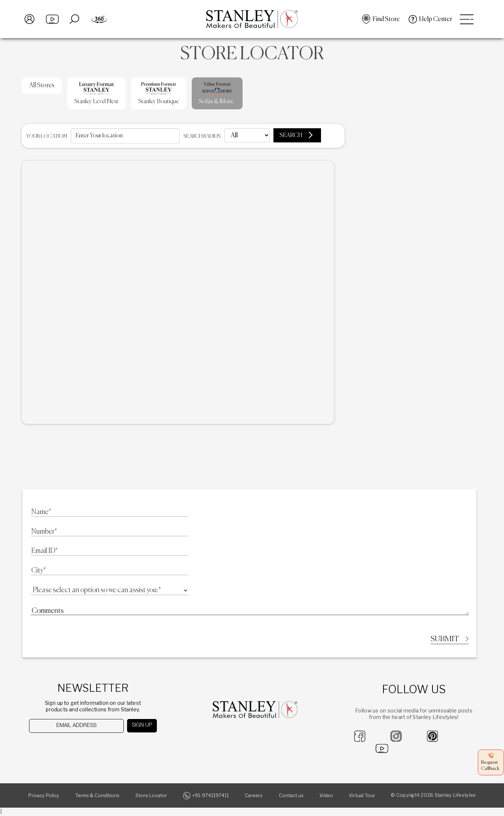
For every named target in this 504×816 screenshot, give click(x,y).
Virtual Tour (362, 796)
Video (326, 796)
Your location (47, 136)
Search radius (202, 136)
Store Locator (151, 796)
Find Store (386, 19)
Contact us (291, 796)
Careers (254, 796)
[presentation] (67, 747)
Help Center (436, 19)
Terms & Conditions (97, 796)
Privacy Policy (44, 796)
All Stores (42, 85)
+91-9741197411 (210, 796)
